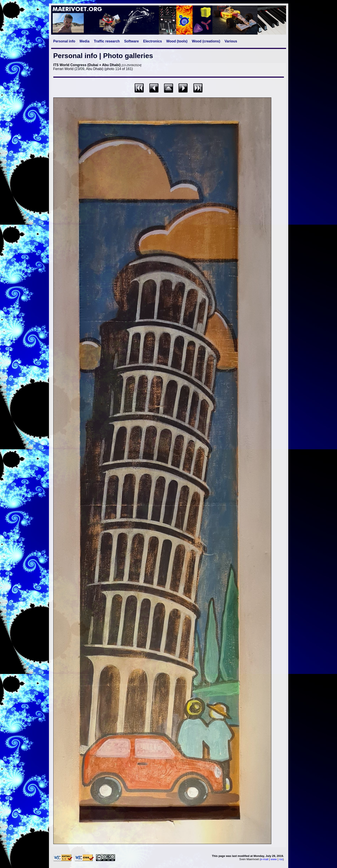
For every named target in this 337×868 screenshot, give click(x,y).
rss (281, 859)
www (274, 859)
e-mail (264, 859)
